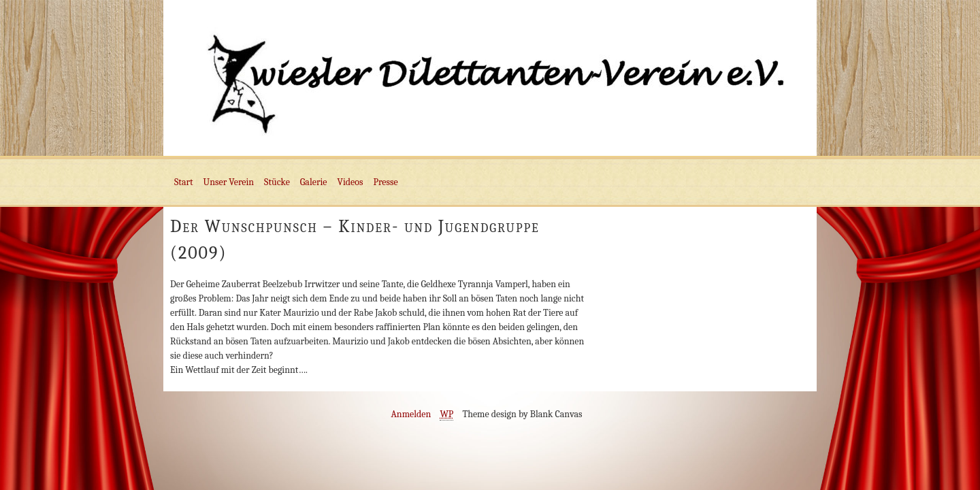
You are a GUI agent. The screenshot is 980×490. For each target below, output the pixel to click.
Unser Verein (229, 182)
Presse (385, 182)
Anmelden (411, 414)
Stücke (277, 182)
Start (184, 182)
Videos (350, 182)
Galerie (314, 182)
